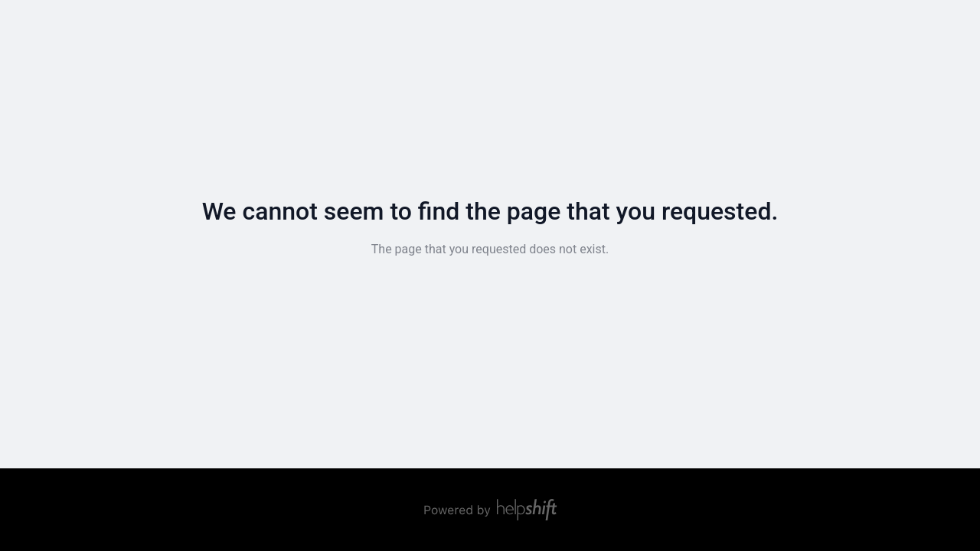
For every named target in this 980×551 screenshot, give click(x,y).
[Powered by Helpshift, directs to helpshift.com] (490, 510)
